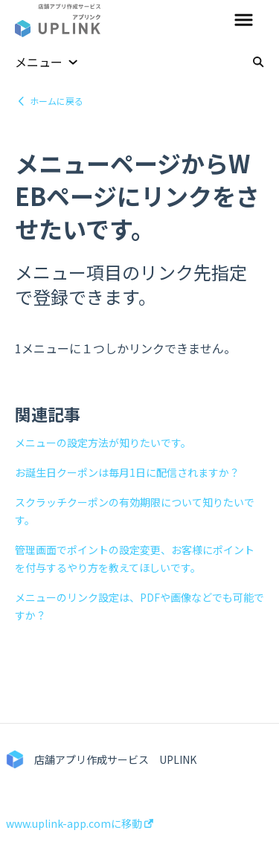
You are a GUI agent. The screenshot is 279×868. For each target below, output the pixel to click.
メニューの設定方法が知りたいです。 (103, 443)
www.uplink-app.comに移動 (80, 823)
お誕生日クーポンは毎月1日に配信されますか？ (127, 472)
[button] (244, 21)
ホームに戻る (57, 101)
